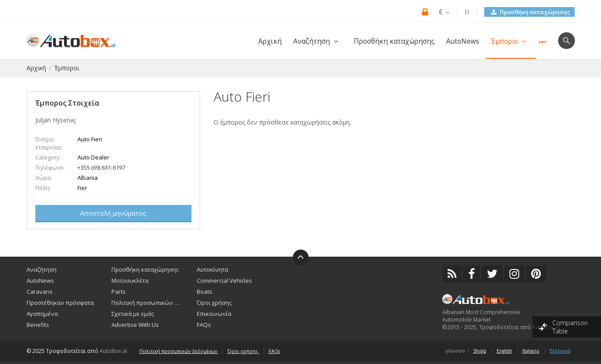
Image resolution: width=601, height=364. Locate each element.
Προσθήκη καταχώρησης (531, 12)
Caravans (40, 292)
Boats (205, 292)
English (504, 351)
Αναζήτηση (318, 41)
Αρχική (270, 41)
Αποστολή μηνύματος (113, 213)
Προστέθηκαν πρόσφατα (60, 303)
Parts (119, 292)
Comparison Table (570, 327)
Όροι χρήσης (214, 303)
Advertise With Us (135, 325)
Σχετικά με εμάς (133, 314)
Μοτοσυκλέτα (130, 281)
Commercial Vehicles (224, 281)
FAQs (204, 325)
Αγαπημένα (42, 314)
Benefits (38, 325)
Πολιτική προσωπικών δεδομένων (147, 303)
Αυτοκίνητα (212, 269)
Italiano (531, 351)
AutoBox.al (113, 351)
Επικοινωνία (214, 314)
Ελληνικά (560, 351)
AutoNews (463, 41)
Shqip (480, 351)
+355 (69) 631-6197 (101, 167)
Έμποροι (511, 41)
